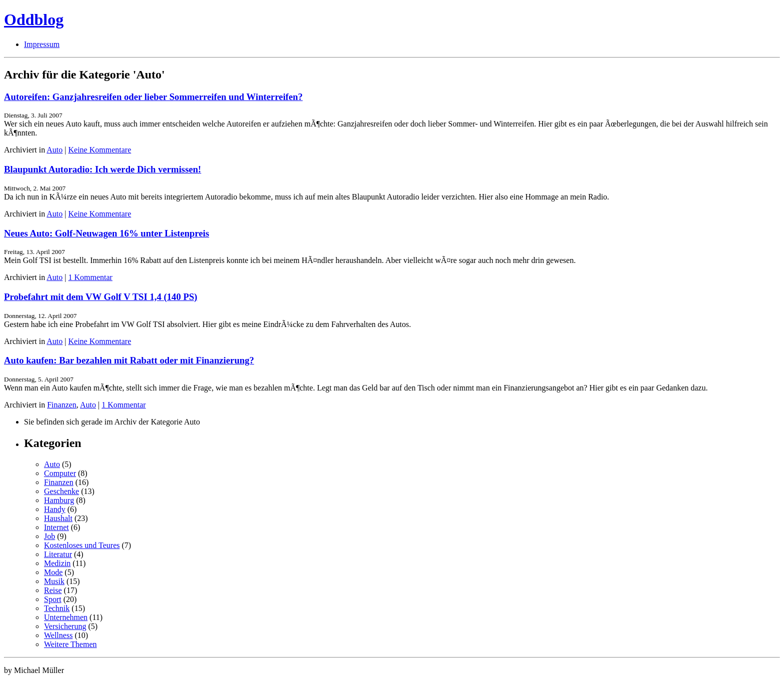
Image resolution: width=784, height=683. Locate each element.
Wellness (58, 635)
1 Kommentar (90, 277)
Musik (54, 581)
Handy (55, 509)
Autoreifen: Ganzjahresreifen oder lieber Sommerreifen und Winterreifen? (153, 97)
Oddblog (34, 19)
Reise (53, 590)
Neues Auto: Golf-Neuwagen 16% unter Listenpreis (106, 233)
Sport (53, 599)
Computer (60, 473)
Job (49, 536)
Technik (57, 608)
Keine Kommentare (100, 150)
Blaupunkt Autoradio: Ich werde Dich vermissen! (102, 169)
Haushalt (58, 518)
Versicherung (65, 626)
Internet (56, 527)
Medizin (57, 563)
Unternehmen (66, 617)
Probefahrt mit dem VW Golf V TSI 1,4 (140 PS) (101, 297)
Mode (53, 572)
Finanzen (62, 405)
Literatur (58, 554)
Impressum (42, 44)
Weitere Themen (70, 644)
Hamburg (59, 500)
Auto (54, 150)
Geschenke (61, 491)
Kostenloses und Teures (82, 545)
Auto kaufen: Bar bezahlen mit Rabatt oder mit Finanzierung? (129, 360)
